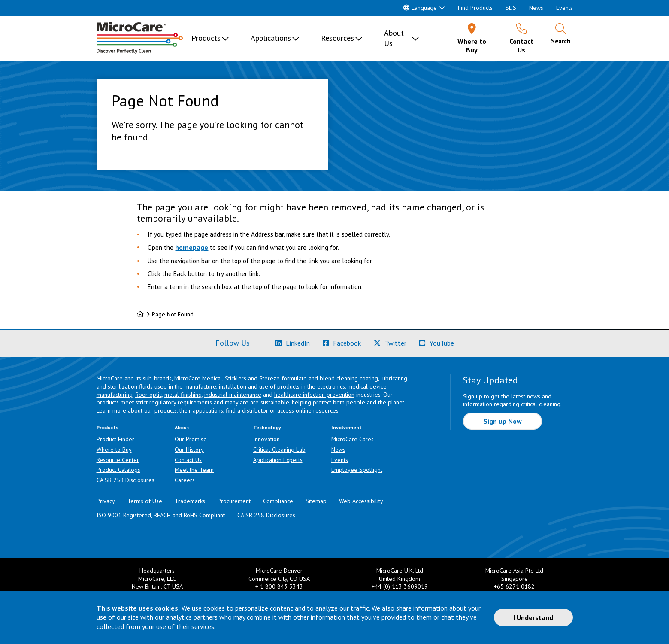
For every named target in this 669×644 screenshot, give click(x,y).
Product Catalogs (118, 470)
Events (565, 8)
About (182, 427)
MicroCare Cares (353, 439)
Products (206, 38)
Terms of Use (145, 501)
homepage (192, 247)
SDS (511, 8)
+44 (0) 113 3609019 (400, 586)
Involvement (347, 427)
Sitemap (316, 501)
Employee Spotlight (357, 470)
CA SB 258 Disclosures (126, 480)
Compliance (278, 501)
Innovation (266, 439)
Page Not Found (173, 314)
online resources (317, 410)
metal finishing (183, 395)
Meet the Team (194, 470)
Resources (338, 38)
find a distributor (247, 410)
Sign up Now (503, 421)
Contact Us (188, 460)
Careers (185, 480)
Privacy (106, 501)
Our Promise (191, 439)
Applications (271, 38)
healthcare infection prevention (314, 395)
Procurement (234, 501)
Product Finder (115, 439)
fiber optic (148, 395)
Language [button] (420, 8)
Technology (267, 427)
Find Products (475, 8)
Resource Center (118, 460)
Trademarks (190, 501)
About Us (394, 38)
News (536, 8)
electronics (331, 386)
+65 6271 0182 (514, 586)
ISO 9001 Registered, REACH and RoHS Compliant (161, 515)
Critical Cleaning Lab (279, 450)
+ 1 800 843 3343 (279, 586)
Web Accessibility (361, 501)
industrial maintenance (233, 395)
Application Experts (278, 460)
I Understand (533, 617)
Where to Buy (114, 450)
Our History (189, 450)
